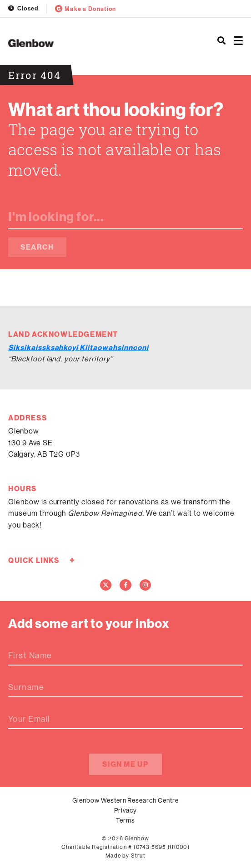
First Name (30, 656)
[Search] (221, 41)
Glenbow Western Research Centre (125, 800)
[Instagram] (146, 585)
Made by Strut (125, 856)
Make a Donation (86, 9)
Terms (125, 820)
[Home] (84, 43)
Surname (26, 687)
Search (37, 247)
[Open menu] (238, 41)
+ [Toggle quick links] (72, 560)
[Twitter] (106, 585)
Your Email (29, 719)
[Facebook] (125, 585)
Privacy (125, 810)
